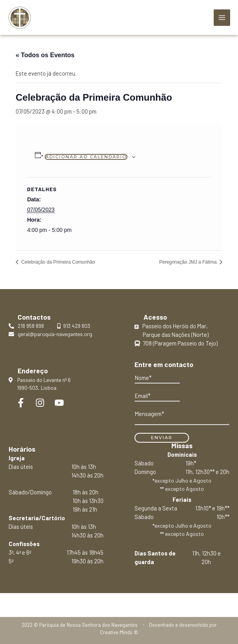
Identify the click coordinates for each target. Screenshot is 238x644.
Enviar (162, 438)
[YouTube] (59, 403)
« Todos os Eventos (45, 55)
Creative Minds (116, 632)
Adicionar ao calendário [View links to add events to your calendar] (86, 157)
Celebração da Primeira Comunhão (57, 262)
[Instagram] (40, 403)
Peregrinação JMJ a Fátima (189, 262)
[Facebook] (21, 403)
